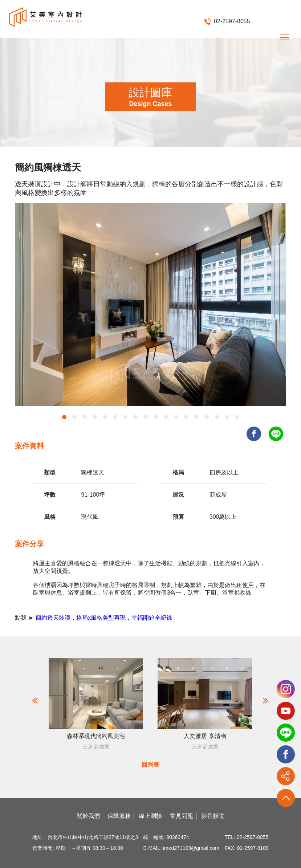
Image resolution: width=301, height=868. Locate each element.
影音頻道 (213, 816)
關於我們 (88, 816)
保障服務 (119, 816)
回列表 (150, 765)
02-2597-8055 (227, 21)
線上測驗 (150, 816)
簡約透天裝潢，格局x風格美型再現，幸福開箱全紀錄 (104, 618)
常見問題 (182, 816)
